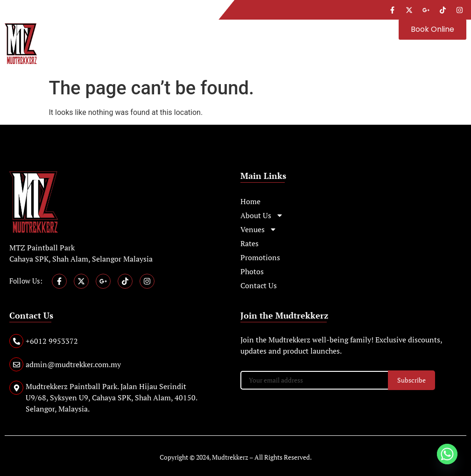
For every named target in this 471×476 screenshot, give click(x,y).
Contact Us (259, 285)
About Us (262, 215)
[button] (224, 26)
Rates (250, 243)
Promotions (260, 257)
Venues (259, 229)
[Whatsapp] (447, 454)
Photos (252, 271)
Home (250, 201)
